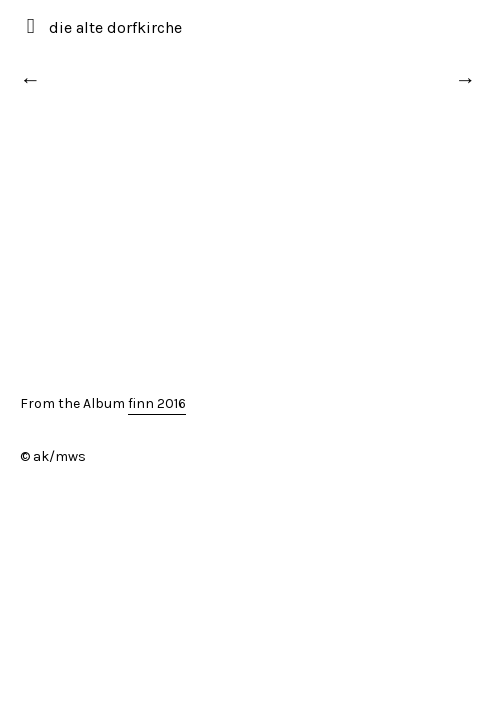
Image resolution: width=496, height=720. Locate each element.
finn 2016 (157, 403)
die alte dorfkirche (115, 27)
